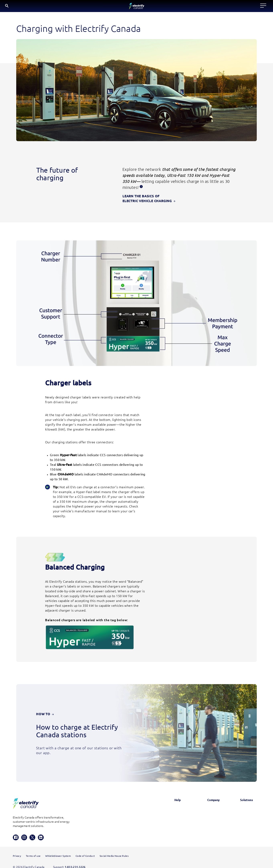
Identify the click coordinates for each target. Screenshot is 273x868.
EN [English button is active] (242, 7)
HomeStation (172, 825)
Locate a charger (84, 7)
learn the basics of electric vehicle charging (168, 198)
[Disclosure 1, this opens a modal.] (141, 188)
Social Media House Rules (114, 848)
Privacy (17, 848)
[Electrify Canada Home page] (28, 7)
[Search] (228, 7)
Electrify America (245, 794)
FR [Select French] (252, 7)
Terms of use (33, 848)
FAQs (167, 804)
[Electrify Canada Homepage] (26, 788)
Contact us (170, 815)
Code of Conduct (85, 848)
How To (45, 699)
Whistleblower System (58, 848)
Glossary (169, 794)
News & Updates (207, 794)
